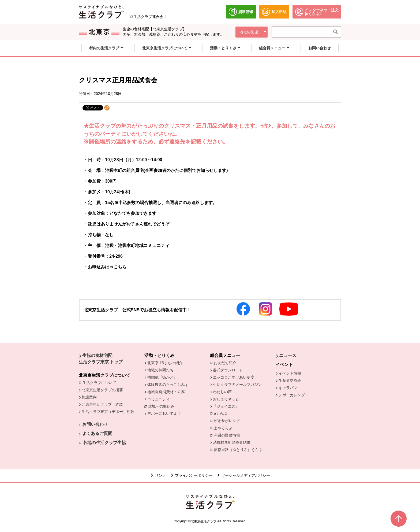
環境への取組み (163, 407)
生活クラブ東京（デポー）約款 (108, 412)
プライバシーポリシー (194, 475)
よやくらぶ (224, 428)
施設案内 (89, 397)
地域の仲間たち (160, 370)
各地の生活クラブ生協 (104, 443)
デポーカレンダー (294, 395)
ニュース (288, 355)
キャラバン (288, 388)
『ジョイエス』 (226, 406)
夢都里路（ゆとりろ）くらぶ (238, 450)
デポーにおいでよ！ (164, 413)
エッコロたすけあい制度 (234, 377)
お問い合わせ (95, 424)
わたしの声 (222, 392)
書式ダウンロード (228, 370)
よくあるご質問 (97, 433)
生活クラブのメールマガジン (237, 385)
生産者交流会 (290, 380)
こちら (120, 267)
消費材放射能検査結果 (233, 442)
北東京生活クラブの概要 (102, 390)
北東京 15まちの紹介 (165, 363)
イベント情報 (290, 373)
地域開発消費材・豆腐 (166, 392)
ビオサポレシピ (228, 420)
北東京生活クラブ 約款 (102, 404)
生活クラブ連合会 (148, 17)
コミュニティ (159, 399)
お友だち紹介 (226, 363)
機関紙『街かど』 (162, 377)
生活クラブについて (101, 382)
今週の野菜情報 (228, 435)
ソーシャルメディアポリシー (246, 475)
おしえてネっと (226, 399)
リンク (160, 475)
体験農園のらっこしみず (168, 385)
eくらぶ (220, 413)
